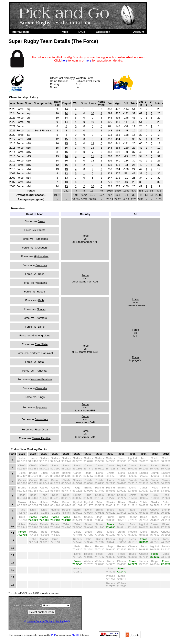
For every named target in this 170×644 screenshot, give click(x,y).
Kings (41, 397)
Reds (41, 274)
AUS (78, 84)
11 (92, 156)
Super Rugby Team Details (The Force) (53, 41)
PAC (92, 437)
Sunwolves (41, 419)
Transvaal (41, 371)
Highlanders (41, 256)
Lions (41, 327)
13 (92, 143)
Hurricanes (41, 239)
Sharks (41, 309)
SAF (96, 352)
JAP (92, 422)
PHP (53, 635)
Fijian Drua (41, 430)
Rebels (41, 292)
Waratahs (41, 283)
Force (85, 236)
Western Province (41, 379)
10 (92, 113)
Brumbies (41, 265)
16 (66, 148)
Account (139, 32)
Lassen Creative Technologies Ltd (45, 622)
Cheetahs (41, 388)
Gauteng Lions (41, 335)
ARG (92, 410)
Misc (65, 32)
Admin (123, 32)
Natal (41, 362)
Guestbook (103, 32)
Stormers (41, 318)
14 (66, 109)
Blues (41, 221)
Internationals (20, 32)
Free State (41, 344)
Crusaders (41, 248)
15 (66, 139)
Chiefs (41, 230)
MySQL (76, 635)
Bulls (41, 300)
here (65, 60)
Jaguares (41, 407)
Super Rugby (45, 32)
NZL (95, 242)
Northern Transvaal (41, 353)
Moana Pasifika (41, 438)
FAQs (81, 32)
